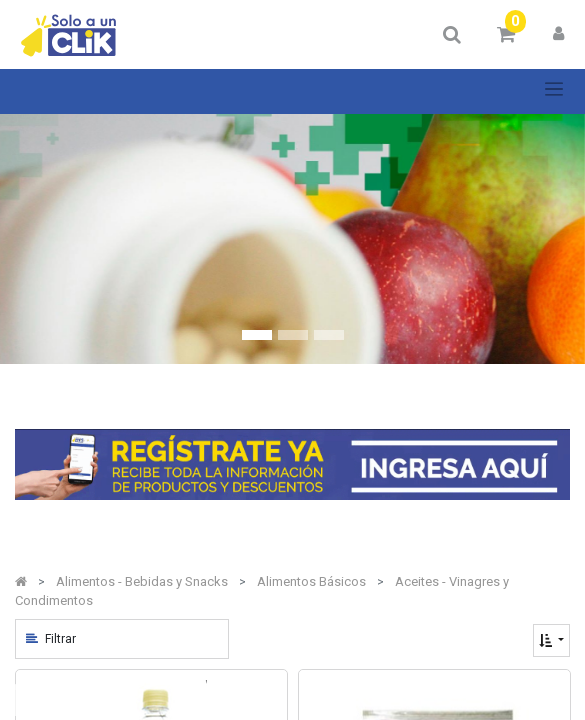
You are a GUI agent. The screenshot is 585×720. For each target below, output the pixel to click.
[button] (551, 640)
